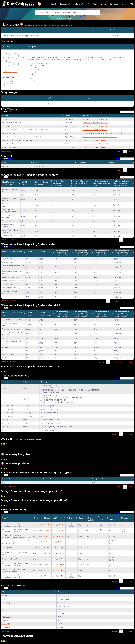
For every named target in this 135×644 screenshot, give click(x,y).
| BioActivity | (69, 25)
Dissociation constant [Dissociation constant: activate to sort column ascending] (52, 479)
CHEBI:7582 (6, 624)
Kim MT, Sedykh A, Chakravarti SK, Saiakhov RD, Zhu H (102, 133)
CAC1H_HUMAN (58, 565)
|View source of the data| (35, 439)
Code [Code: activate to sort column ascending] (25, 382)
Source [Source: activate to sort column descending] (5, 382)
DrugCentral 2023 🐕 (24, 3)
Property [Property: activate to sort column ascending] (6, 115)
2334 (3, 599)
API (88, 4)
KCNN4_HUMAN (59, 536)
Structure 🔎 (65, 4)
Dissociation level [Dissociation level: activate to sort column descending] (10, 479)
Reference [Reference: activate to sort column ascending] (88, 115)
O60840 (47, 576)
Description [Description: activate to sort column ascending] (46, 382)
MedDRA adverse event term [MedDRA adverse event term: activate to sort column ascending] (10, 183)
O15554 (46, 536)
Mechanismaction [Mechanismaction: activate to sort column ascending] (102, 518)
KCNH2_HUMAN (58, 570)
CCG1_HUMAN (58, 542)
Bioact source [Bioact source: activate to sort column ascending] (113, 518)
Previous (118, 152)
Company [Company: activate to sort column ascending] (82, 162)
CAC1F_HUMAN (58, 576)
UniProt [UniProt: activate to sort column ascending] (56, 518)
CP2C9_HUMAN (58, 559)
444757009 (6, 603)
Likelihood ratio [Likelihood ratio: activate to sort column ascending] (26, 183)
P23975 (76, 19)
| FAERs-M (54, 25)
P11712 (46, 559)
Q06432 (46, 542)
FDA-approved (59, 16)
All (52, 16)
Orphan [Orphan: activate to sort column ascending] (112, 162)
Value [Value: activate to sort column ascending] (68, 115)
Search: (124, 112)
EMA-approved (69, 16)
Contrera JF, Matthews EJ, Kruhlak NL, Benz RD (100, 137)
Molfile (5, 72)
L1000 (124, 4)
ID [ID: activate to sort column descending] (3, 592)
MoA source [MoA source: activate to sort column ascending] (126, 518)
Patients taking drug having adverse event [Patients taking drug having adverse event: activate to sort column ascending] (58, 183)
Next (131, 152)
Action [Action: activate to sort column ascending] (70, 518)
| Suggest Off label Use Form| (20, 439)
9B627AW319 (7, 617)
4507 (4, 606)
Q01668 (46, 525)
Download (114, 4)
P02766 (46, 548)
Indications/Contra (39, 25)
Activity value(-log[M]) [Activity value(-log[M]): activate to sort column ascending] (90, 518)
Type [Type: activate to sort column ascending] (81, 518)
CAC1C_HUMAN (58, 531)
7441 (3, 613)
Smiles (15, 72)
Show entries (7, 112)
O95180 (46, 565)
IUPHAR (124, 525)
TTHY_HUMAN (58, 548)
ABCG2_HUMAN (58, 553)
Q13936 (46, 531)
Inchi (10, 72)
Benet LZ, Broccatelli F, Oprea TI (94, 130)
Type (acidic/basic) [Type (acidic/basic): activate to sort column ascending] (100, 479)
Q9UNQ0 (47, 553)
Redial (95, 4)
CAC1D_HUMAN (58, 525)
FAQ (132, 4)
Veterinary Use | (28, 25)
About (104, 4)
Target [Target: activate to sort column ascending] (5, 518)
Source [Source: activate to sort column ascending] (61, 592)
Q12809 (46, 570)
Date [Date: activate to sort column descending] (4, 162)
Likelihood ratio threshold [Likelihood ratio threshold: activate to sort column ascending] (42, 183)
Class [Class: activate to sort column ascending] (36, 518)
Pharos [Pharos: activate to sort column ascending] (47, 518)
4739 (4, 610)
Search (53, 4)
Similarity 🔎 (78, 4)
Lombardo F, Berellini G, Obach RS (95, 119)
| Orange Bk (61, 25)
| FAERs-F (48, 25)
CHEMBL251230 (7, 627)
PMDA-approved (80, 16)
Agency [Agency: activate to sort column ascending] (34, 162)
